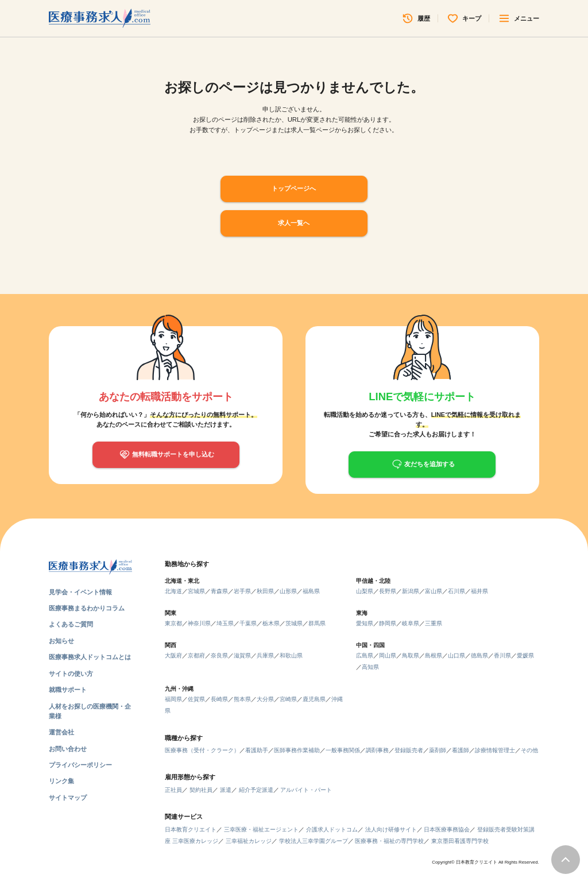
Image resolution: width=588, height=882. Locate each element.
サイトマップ (68, 798)
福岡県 (173, 699)
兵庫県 (265, 655)
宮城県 (196, 591)
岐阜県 (411, 623)
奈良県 (219, 655)
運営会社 (61, 732)
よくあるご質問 (71, 624)
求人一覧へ (294, 223)
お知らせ (61, 641)
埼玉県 (225, 623)
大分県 (265, 699)
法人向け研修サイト (391, 829)
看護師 (461, 750)
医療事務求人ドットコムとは (90, 657)
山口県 (457, 655)
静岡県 (388, 623)
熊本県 (242, 699)
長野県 (388, 591)
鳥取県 (411, 655)
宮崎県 (288, 699)
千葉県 (248, 623)
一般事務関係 (343, 750)
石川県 (457, 591)
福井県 (479, 591)
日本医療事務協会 (447, 829)
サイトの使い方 (71, 674)
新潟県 (411, 591)
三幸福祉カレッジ (249, 841)
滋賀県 (242, 655)
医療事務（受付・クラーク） (202, 750)
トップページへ (294, 188)
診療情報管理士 (495, 750)
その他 (529, 750)
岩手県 (242, 591)
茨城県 (294, 623)
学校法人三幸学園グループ (314, 841)
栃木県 (271, 623)
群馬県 (317, 623)
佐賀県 (196, 699)
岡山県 (388, 655)
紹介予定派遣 (256, 790)
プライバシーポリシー (80, 765)
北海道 (173, 591)
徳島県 (479, 655)
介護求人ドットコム (332, 829)
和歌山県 (291, 655)
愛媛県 (525, 655)
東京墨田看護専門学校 (460, 841)
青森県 (219, 591)
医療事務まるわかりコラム (87, 608)
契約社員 (201, 790)
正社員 (173, 790)
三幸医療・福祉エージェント (261, 829)
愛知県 (365, 623)
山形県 (288, 591)
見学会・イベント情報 (80, 592)
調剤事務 (377, 750)
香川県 (502, 655)
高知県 (370, 667)
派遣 (226, 790)
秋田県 (265, 591)
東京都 (173, 623)
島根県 (434, 655)
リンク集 (61, 781)
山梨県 (365, 591)
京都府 (196, 655)
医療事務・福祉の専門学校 (389, 841)
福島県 (311, 591)
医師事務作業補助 (297, 750)
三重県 (434, 623)
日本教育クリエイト (191, 829)
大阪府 (173, 655)
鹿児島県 (314, 699)
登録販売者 (409, 750)
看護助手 (257, 750)
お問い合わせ (68, 749)
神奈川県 (199, 623)
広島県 (365, 655)
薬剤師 (438, 750)
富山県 (434, 591)
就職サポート (68, 690)
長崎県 (219, 699)
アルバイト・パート (306, 790)
